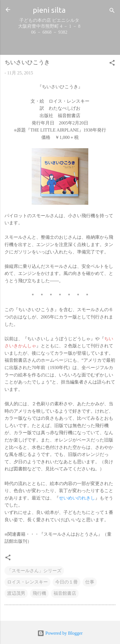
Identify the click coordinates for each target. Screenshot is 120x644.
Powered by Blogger (60, 633)
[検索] (112, 11)
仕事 (90, 582)
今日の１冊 (67, 582)
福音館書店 (65, 593)
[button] (112, 64)
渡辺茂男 (16, 593)
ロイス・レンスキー (27, 582)
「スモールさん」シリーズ (34, 571)
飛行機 (39, 593)
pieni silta (49, 10)
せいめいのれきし (77, 498)
